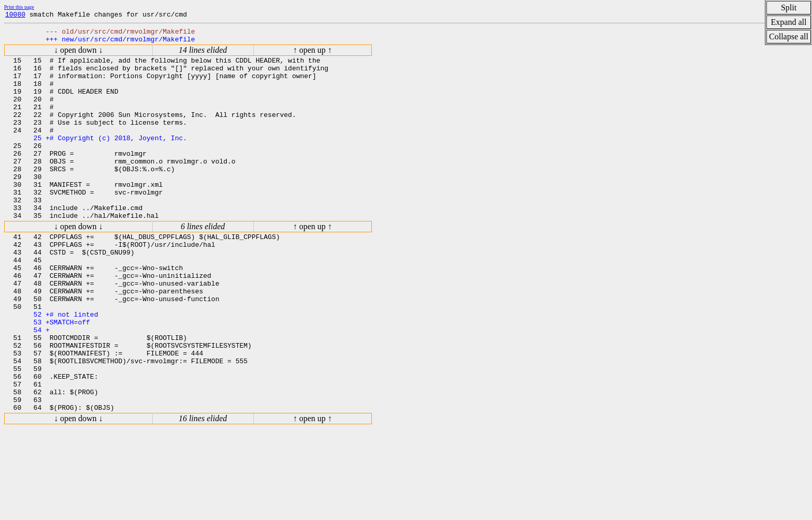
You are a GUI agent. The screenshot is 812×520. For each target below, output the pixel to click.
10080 (15, 16)
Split (789, 8)
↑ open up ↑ (313, 55)
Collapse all (789, 36)
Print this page (19, 7)
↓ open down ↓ (78, 55)
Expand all (789, 22)
